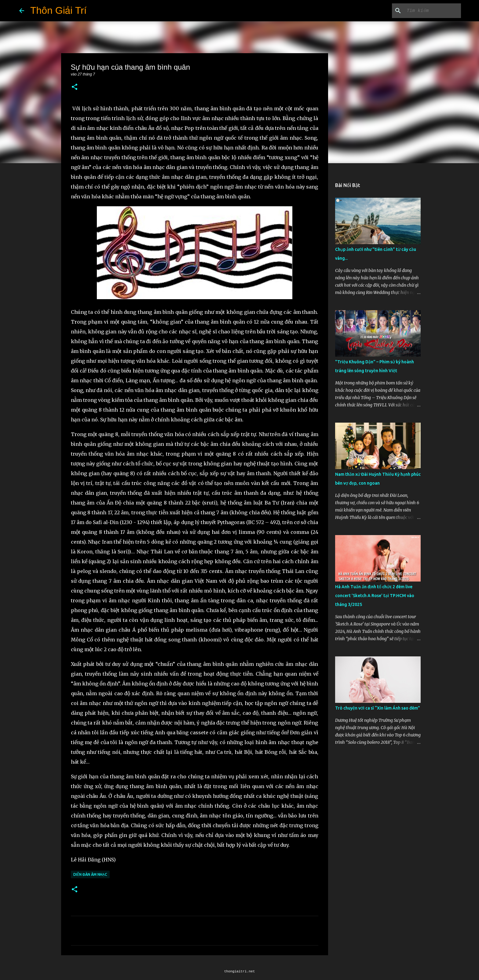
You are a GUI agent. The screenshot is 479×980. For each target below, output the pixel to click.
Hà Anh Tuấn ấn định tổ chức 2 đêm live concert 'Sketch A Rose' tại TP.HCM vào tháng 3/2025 (375, 596)
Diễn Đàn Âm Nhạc (90, 874)
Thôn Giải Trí (59, 10)
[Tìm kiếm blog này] (429, 11)
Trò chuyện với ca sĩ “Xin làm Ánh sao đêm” (378, 708)
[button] (75, 87)
